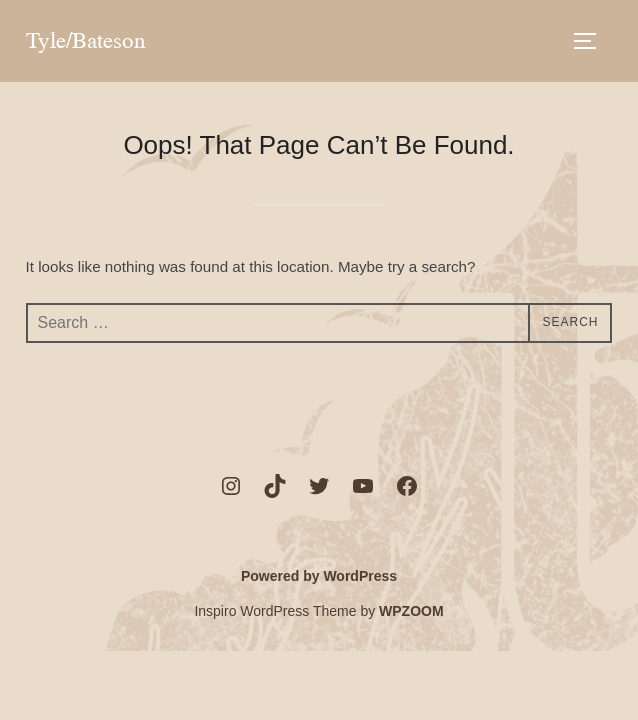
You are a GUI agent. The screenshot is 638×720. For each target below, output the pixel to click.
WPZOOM (411, 611)
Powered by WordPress (319, 576)
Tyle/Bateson (86, 40)
